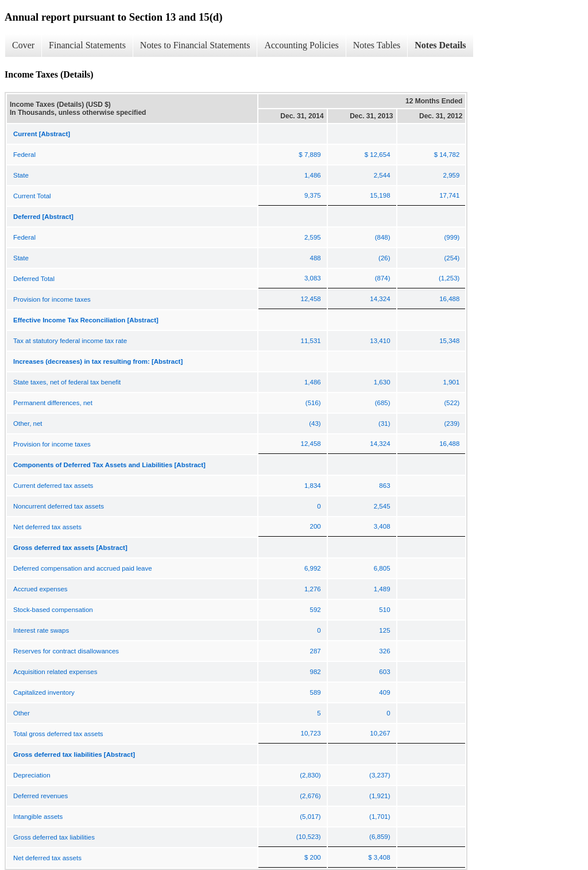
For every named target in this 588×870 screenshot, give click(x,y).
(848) (383, 237)
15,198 (380, 195)
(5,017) (310, 817)
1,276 (313, 589)
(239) (452, 424)
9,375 (313, 195)
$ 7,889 (310, 155)
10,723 (311, 733)
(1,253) (449, 278)
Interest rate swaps (41, 630)
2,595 (313, 237)
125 (384, 630)
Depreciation (32, 775)
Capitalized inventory (44, 692)
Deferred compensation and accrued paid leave (83, 568)
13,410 (380, 341)
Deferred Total (34, 279)
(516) (313, 403)
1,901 (452, 382)
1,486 (313, 175)
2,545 (382, 506)
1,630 (382, 382)
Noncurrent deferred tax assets (59, 506)
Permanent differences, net (53, 403)
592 (316, 610)
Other (22, 713)
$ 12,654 (378, 155)
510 (384, 610)
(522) (452, 403)
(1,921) (380, 796)
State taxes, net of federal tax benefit (67, 382)
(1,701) (380, 817)
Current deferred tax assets (53, 486)
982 (316, 672)
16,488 (449, 299)
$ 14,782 (447, 155)
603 (384, 672)
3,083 (313, 278)
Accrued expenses (40, 589)
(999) (452, 237)
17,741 (449, 195)
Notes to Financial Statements (195, 45)
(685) (383, 403)
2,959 (452, 175)
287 (316, 651)
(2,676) (310, 796)
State (21, 175)
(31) (384, 424)
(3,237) (380, 775)
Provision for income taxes (52, 299)
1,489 (382, 589)
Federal (24, 155)
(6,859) (380, 837)
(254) (452, 258)
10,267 (380, 733)
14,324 (380, 299)
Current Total (32, 196)
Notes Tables (377, 45)
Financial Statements (87, 45)
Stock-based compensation (53, 610)
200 (316, 526)
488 (316, 258)
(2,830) (310, 775)
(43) (315, 424)
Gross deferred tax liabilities (54, 837)
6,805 (382, 568)
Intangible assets (38, 817)
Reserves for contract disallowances (66, 651)
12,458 (311, 299)
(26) (384, 258)
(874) (383, 278)
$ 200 (313, 857)
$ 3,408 (379, 857)
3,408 (382, 526)
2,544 (382, 175)
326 (384, 651)
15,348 (449, 341)
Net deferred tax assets (47, 527)
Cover (23, 45)
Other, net (28, 424)
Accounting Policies (301, 45)
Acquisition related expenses (55, 672)
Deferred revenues (40, 796)
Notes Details (440, 45)
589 (316, 692)
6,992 (313, 568)
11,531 (311, 341)
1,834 (313, 486)
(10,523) (309, 837)
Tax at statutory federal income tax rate (70, 341)
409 (384, 692)
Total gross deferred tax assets (58, 734)
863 (384, 486)
